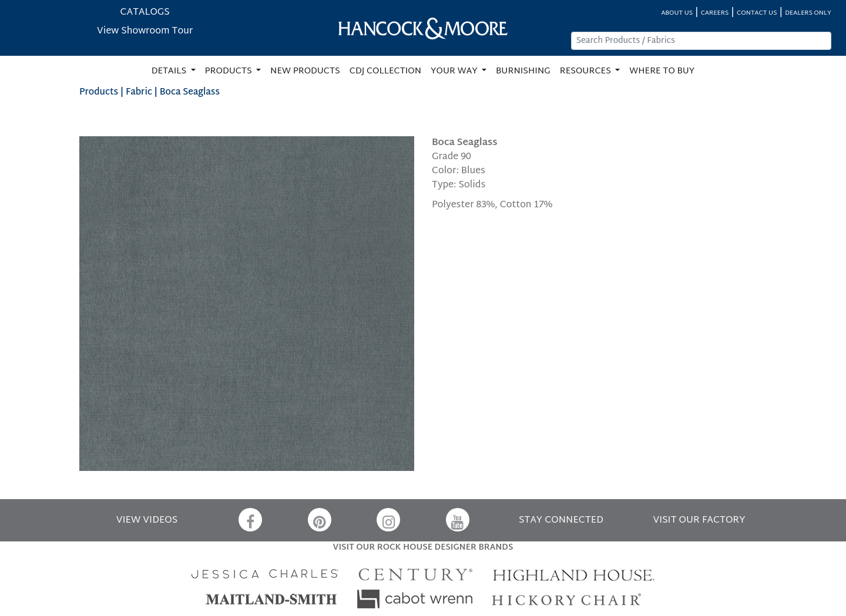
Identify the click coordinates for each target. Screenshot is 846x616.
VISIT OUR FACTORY (699, 521)
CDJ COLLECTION (385, 71)
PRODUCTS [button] (230, 71)
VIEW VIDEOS (147, 521)
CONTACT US (757, 13)
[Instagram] (388, 520)
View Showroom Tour (145, 31)
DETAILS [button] (170, 71)
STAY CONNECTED (561, 521)
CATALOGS (145, 13)
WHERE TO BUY (662, 71)
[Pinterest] (320, 520)
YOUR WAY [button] (455, 71)
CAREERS (715, 13)
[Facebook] (250, 520)
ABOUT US (677, 13)
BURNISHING (523, 71)
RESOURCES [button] (587, 71)
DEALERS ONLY (808, 13)
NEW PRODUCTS (305, 71)
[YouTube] (458, 520)
